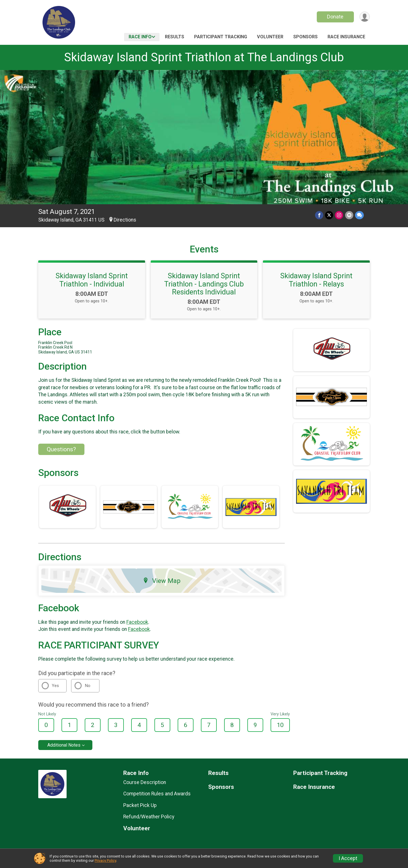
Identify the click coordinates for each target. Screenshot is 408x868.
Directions (125, 220)
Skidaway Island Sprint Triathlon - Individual (92, 280)
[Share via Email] (349, 215)
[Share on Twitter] (329, 215)
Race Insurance (346, 37)
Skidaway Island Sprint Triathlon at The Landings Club (204, 57)
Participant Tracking (221, 37)
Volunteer (270, 37)
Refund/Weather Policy (149, 817)
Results (175, 37)
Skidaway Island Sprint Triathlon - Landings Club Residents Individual (204, 284)
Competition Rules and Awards (157, 794)
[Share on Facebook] (319, 215)
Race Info (140, 37)
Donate (335, 17)
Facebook (137, 622)
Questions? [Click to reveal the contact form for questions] (61, 449)
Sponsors (305, 37)
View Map (162, 581)
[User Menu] (365, 17)
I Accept (348, 858)
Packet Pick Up (140, 805)
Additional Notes (64, 745)
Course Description (145, 782)
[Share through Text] (359, 215)
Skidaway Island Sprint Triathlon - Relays (316, 280)
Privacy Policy (105, 860)
